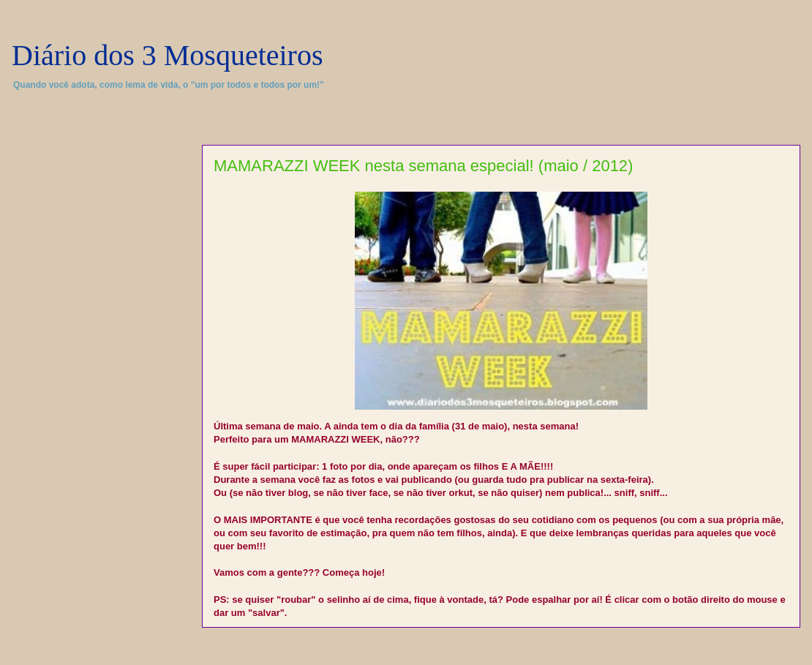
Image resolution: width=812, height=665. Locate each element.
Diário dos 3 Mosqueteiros (168, 55)
